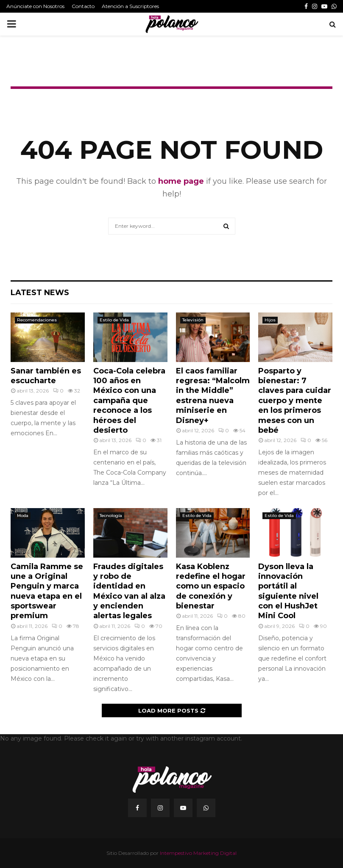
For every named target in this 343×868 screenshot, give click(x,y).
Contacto (83, 6)
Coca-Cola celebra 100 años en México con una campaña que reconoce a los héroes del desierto (129, 401)
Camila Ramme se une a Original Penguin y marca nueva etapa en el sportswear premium (47, 591)
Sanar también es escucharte (46, 376)
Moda (23, 516)
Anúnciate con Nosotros (35, 6)
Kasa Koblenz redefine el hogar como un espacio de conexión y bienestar (211, 586)
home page (181, 181)
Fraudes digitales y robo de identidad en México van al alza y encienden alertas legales (129, 591)
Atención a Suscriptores (130, 6)
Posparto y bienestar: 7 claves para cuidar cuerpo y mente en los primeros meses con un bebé (295, 401)
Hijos (270, 320)
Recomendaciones (37, 320)
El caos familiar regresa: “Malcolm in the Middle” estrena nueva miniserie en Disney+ (213, 396)
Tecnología (111, 516)
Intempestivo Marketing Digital (198, 853)
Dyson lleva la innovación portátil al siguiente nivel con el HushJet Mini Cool (288, 591)
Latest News (40, 293)
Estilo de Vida (114, 320)
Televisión (193, 320)
